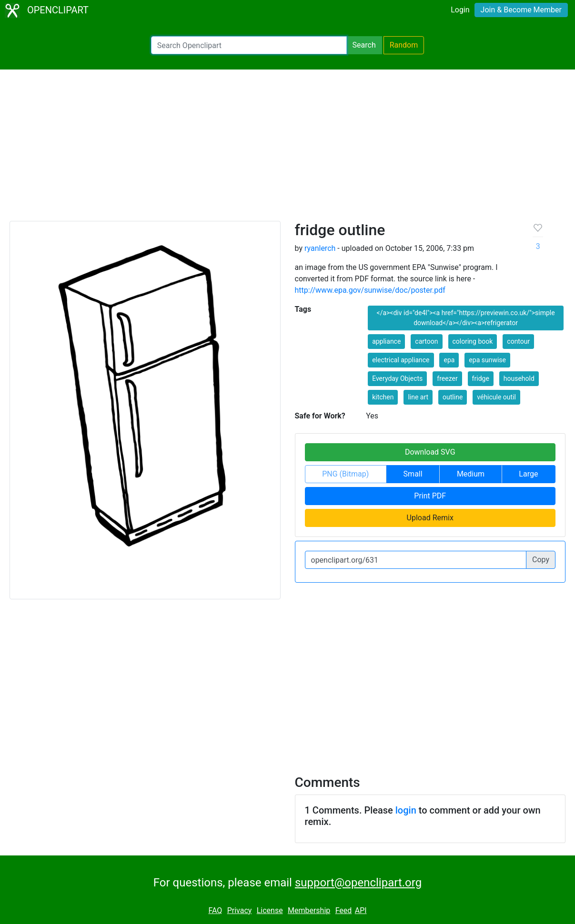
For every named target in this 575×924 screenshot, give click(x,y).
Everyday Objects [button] (397, 378)
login (406, 810)
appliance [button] (386, 341)
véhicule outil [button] (496, 397)
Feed (344, 910)
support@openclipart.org (358, 883)
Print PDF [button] (430, 496)
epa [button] (449, 360)
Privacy (240, 910)
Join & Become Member (521, 10)
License (270, 910)
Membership (309, 910)
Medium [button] (471, 474)
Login (460, 10)
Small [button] (413, 474)
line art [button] (418, 397)
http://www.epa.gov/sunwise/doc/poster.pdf (370, 290)
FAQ (215, 910)
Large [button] (528, 474)
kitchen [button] (383, 397)
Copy (541, 560)
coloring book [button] (473, 341)
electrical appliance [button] (401, 360)
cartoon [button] (426, 341)
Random (404, 45)
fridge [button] (481, 378)
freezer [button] (447, 378)
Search (364, 45)
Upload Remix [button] (430, 518)
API (361, 910)
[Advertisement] (287, 149)
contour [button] (518, 341)
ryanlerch (320, 248)
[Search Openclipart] (249, 45)
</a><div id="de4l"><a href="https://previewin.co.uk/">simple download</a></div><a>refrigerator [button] (466, 318)
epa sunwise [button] (487, 360)
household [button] (519, 378)
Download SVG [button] (430, 452)
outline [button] (453, 397)
